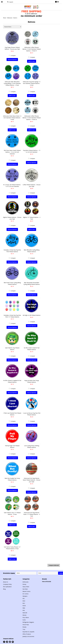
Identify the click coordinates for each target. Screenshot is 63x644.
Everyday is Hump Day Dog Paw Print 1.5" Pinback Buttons (12, 316)
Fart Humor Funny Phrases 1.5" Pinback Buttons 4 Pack (12, 548)
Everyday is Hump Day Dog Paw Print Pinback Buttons (12, 251)
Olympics (25, 596)
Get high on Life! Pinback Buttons (32, 315)
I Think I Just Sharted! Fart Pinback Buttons (12, 414)
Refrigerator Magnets (28, 622)
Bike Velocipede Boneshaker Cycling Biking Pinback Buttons (32, 283)
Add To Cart (32, 61)
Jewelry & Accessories (28, 636)
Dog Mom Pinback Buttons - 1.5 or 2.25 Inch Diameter (32, 151)
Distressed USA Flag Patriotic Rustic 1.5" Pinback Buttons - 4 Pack (32, 514)
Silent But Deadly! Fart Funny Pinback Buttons (12, 479)
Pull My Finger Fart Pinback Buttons (12, 446)
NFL (24, 598)
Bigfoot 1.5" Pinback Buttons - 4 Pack (32, 218)
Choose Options (12, 60)
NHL (24, 610)
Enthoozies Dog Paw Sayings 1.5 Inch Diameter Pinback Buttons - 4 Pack (32, 83)
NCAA (24, 606)
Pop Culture (26, 617)
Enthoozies (10, 18)
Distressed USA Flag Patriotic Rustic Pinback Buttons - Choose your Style (32, 480)
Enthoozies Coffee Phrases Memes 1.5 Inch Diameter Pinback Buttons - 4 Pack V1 (32, 49)
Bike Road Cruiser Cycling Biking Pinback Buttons (12, 283)
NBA (24, 608)
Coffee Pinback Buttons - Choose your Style (32, 186)
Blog (4, 589)
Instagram (13, 642)
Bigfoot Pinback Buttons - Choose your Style (12, 218)
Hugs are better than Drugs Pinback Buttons (32, 381)
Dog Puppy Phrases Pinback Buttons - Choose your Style (12, 48)
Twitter (7, 642)
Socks (24, 620)
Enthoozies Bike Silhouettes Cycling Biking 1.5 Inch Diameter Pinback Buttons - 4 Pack (12, 83)
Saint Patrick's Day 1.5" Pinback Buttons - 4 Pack (12, 513)
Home (5, 18)
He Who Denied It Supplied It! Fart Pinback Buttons (12, 381)
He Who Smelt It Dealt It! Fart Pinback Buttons (32, 349)
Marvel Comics (26, 591)
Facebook (4, 642)
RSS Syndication (7, 587)
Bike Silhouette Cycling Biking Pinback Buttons (32, 251)
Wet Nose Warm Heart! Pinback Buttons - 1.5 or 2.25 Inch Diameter (12, 152)
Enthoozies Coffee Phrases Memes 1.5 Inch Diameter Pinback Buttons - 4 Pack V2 (32, 118)
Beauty (24, 627)
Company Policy (7, 584)
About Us (6, 582)
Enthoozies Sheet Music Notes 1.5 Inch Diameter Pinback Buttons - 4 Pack (12, 118)
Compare (13, 56)
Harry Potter (26, 587)
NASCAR (25, 613)
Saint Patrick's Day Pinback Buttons (12, 349)
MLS (24, 603)
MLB (24, 601)
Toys (24, 629)
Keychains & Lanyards (28, 632)
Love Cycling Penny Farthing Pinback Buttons (32, 446)
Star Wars (25, 589)
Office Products (27, 634)
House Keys (26, 625)
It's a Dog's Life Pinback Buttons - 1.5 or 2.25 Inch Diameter (12, 186)
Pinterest (10, 642)
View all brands (47, 581)
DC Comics (26, 594)
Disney (24, 584)
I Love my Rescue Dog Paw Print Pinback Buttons (32, 414)
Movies (24, 615)
